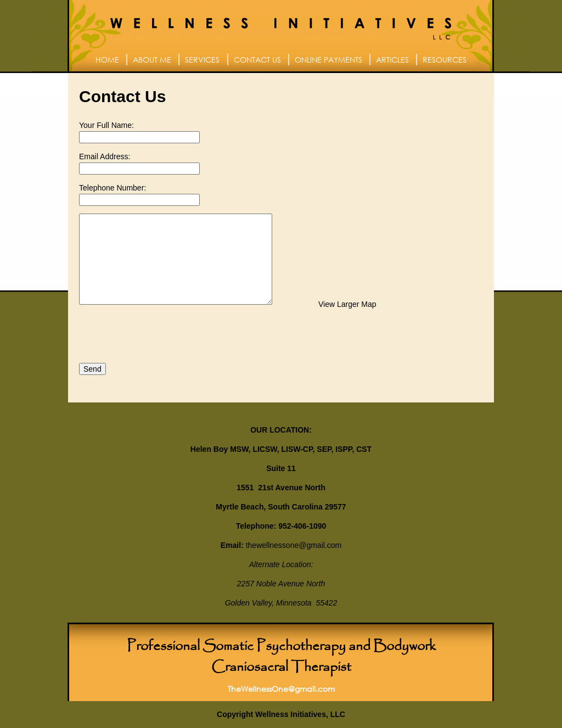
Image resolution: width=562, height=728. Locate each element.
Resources (445, 60)
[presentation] (162, 334)
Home (107, 60)
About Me (152, 60)
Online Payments (328, 60)
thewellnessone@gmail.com (294, 545)
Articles (392, 60)
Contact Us (257, 60)
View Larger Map (347, 304)
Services (202, 60)
